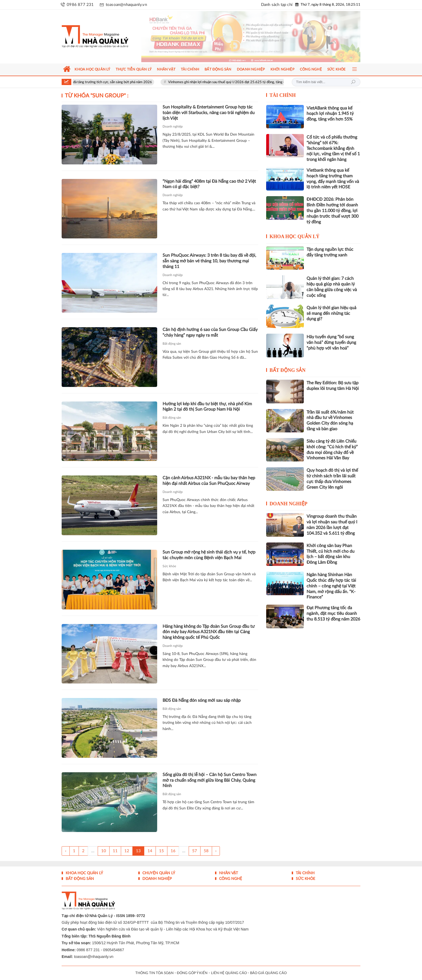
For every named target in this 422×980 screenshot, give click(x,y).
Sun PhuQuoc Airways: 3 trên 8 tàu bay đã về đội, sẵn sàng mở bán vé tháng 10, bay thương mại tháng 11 (209, 261)
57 (195, 851)
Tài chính (283, 95)
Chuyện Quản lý (158, 873)
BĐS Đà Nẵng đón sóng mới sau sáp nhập (202, 700)
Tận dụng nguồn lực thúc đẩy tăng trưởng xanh (330, 252)
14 (150, 851)
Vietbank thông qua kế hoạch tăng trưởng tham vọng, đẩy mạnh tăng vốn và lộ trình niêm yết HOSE (333, 179)
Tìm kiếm (353, 82)
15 (161, 851)
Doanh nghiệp (173, 126)
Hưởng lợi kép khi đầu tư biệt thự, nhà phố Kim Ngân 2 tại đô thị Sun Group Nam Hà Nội (207, 407)
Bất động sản (172, 344)
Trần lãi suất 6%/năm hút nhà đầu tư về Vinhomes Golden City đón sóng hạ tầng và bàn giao (330, 421)
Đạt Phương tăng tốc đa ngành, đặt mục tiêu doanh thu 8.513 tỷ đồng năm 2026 (333, 614)
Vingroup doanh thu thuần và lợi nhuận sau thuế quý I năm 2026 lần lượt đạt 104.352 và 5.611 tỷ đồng (332, 525)
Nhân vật (228, 873)
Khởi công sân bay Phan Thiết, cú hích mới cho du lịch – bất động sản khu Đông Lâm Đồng (330, 554)
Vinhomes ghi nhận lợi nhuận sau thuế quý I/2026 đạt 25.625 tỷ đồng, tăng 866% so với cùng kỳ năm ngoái (261, 82)
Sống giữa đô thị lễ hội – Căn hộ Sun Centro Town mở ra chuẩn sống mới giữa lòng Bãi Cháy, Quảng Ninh (210, 780)
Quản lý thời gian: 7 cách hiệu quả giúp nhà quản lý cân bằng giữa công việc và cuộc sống (332, 287)
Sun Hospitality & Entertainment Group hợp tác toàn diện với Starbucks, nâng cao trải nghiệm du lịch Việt (209, 113)
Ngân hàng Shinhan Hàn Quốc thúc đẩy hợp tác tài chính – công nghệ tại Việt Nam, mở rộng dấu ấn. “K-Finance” (331, 586)
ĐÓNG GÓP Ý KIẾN (192, 973)
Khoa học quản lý (295, 237)
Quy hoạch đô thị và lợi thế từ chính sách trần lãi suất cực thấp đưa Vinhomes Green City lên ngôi (332, 479)
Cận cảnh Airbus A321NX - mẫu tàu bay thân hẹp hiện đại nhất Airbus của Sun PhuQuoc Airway (209, 481)
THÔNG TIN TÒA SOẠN (154, 973)
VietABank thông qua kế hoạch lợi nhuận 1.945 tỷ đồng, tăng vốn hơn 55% (330, 114)
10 (104, 851)
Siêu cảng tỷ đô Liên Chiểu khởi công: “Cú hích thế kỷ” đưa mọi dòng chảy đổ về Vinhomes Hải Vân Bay (332, 450)
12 (127, 851)
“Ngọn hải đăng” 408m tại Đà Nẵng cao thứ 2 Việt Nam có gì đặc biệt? (209, 184)
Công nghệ (230, 879)
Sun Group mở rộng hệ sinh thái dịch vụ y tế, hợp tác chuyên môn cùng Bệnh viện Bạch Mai (209, 555)
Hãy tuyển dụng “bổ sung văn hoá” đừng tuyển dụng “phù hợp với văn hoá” (331, 343)
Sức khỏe (169, 566)
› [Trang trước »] (216, 851)
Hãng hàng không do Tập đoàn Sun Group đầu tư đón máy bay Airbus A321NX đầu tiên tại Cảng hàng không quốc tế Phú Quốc (209, 632)
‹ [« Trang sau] (66, 851)
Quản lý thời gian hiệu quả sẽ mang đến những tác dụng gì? (331, 313)
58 (206, 851)
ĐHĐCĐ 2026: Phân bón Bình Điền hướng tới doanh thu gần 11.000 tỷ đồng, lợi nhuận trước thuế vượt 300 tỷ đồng (333, 211)
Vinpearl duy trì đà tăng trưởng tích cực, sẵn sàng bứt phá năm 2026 (111, 82)
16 (173, 851)
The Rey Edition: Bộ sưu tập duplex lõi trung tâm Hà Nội (333, 386)
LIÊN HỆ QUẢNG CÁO (229, 973)
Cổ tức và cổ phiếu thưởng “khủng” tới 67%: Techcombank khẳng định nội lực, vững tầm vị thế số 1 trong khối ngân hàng (333, 148)
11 (115, 851)
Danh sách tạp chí (277, 5)
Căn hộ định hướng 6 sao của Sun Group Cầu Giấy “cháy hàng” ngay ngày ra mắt (210, 332)
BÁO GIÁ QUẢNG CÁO (268, 973)
